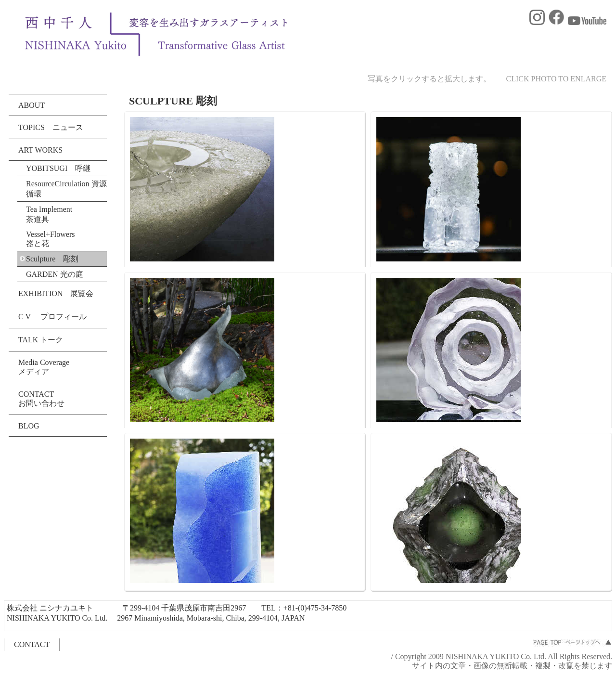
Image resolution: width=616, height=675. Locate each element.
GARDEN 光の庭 (55, 274)
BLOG (29, 426)
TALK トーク (41, 340)
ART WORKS (40, 150)
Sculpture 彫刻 (52, 259)
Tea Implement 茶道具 (53, 214)
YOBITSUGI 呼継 (58, 168)
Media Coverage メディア (44, 367)
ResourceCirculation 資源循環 (66, 189)
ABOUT (32, 105)
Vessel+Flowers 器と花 (50, 239)
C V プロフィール (52, 317)
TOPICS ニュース (51, 127)
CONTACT (32, 644)
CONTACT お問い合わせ (41, 399)
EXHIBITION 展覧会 (56, 293)
